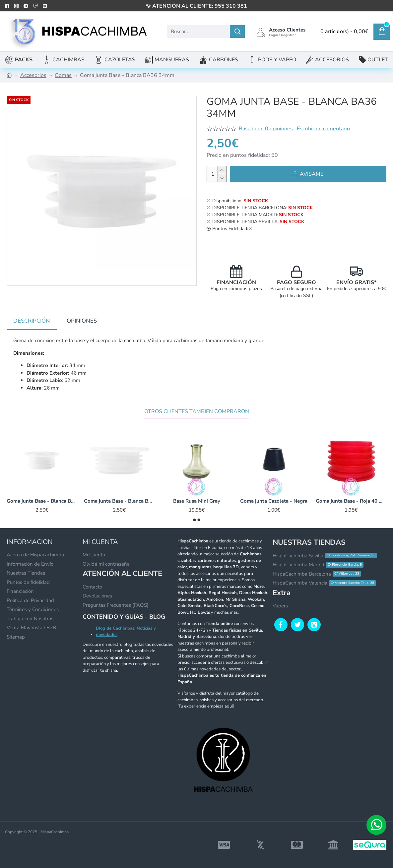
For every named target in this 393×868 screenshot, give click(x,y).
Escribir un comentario (323, 129)
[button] (194, 520)
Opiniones (82, 321)
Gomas (63, 75)
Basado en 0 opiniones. (266, 129)
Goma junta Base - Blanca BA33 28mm (42, 501)
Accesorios (33, 75)
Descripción (32, 321)
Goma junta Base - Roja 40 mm (351, 501)
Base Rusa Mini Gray (197, 501)
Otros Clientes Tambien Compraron (197, 412)
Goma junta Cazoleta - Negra (274, 501)
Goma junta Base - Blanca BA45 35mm (119, 501)
